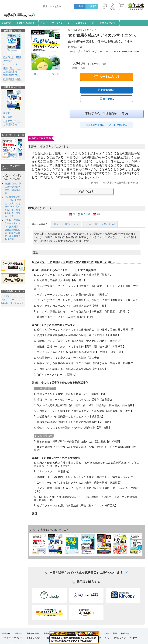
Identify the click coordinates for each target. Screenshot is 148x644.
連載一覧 (8, 68)
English (134, 639)
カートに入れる (107, 77)
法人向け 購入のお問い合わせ (100, 224)
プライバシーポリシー (12, 639)
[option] (9, 149)
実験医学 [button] (7, 23)
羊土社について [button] (109, 23)
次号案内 (8, 61)
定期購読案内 (10, 72)
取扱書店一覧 (33, 635)
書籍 (79, 6)
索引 (99, 214)
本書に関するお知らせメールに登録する (107, 125)
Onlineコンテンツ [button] (86, 23)
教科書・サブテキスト (12, 303)
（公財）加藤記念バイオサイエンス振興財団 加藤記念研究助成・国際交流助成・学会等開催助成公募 (13, 230)
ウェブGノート (9, 300)
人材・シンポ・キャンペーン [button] (56, 23)
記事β (92, 6)
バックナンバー (11, 64)
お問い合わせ (120, 639)
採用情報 (19, 635)
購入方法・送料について (66, 224)
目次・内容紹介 (40, 224)
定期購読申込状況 (12, 79)
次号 (56, 74)
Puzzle (16, 57)
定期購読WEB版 (12, 75)
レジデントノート (10, 296)
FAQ (107, 639)
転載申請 (125, 635)
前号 (35, 74)
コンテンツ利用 (110, 635)
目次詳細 (86, 214)
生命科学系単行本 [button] (27, 23)
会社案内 (6, 635)
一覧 (21, 135)
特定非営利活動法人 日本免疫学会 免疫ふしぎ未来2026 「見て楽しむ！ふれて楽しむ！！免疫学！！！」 (13, 207)
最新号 (7, 57)
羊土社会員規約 (33, 639)
